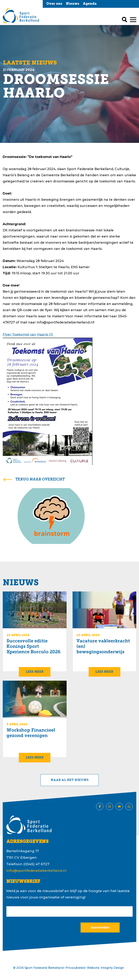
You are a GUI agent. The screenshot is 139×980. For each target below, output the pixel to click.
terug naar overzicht (40, 480)
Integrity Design (112, 968)
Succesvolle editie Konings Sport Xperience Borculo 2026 (33, 647)
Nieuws (73, 4)
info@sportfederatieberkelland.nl (36, 871)
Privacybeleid (75, 968)
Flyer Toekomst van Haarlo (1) (28, 335)
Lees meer (35, 672)
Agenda (90, 4)
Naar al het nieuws (70, 780)
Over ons (54, 4)
